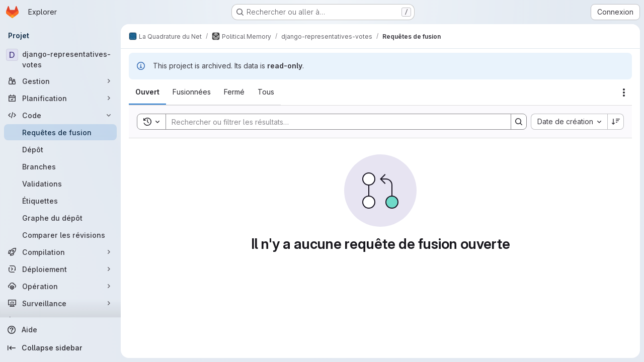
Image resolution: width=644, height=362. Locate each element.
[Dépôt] (60, 149)
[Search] (333, 122)
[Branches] (60, 166)
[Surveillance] (60, 303)
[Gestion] (60, 81)
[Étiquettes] (60, 201)
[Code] (60, 115)
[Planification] (60, 98)
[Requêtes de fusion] (60, 132)
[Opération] (60, 286)
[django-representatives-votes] (60, 59)
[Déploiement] (60, 269)
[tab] (147, 92)
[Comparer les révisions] (60, 235)
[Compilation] (60, 252)
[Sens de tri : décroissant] (616, 122)
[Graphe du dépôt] (60, 218)
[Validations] (60, 184)
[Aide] (60, 330)
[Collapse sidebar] (60, 348)
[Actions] (624, 93)
